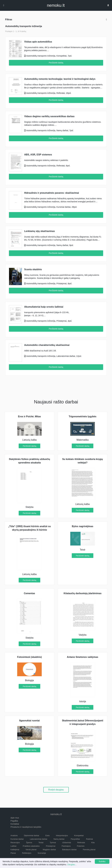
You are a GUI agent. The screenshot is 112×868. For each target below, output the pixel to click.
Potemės (81, 846)
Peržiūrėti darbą (56, 63)
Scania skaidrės (33, 269)
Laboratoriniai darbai (39, 839)
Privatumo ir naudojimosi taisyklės (26, 827)
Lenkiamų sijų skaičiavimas (40, 231)
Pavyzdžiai (75, 839)
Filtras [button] (56, 19)
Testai (41, 843)
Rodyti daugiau (56, 790)
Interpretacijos (62, 836)
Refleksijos (27, 853)
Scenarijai (42, 853)
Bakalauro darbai (69, 850)
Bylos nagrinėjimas (83, 526)
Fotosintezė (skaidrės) (30, 657)
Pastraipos (66, 846)
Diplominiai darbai (32, 836)
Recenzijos (15, 843)
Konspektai (79, 836)
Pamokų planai (89, 850)
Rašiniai (90, 839)
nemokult (56, 5)
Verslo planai (31, 850)
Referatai (81, 843)
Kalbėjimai (15, 850)
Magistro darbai (49, 850)
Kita (93, 843)
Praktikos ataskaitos (31, 846)
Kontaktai (15, 824)
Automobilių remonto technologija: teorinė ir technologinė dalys (60, 79)
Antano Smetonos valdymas (83, 657)
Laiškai (13, 846)
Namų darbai (59, 839)
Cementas (29, 593)
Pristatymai (51, 846)
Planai (13, 853)
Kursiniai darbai (17, 839)
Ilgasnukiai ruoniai (29, 721)
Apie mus (15, 818)
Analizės (14, 836)
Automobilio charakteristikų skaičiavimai (47, 345)
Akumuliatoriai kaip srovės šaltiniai (44, 307)
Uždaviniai (66, 843)
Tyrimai (53, 843)
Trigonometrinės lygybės (82, 416)
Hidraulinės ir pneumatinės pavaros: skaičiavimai (52, 193)
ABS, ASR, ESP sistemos (38, 155)
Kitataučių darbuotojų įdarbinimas (83, 593)
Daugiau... (72, 864)
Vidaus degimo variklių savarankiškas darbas (49, 116)
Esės (47, 836)
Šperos (29, 843)
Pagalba (14, 821)
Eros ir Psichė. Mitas (30, 416)
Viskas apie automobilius (38, 42)
